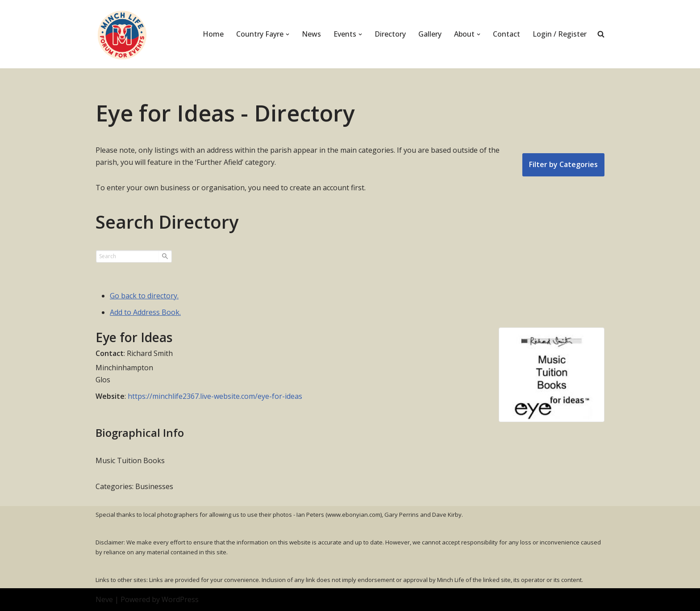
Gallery (430, 34)
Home (213, 34)
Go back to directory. (144, 296)
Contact (506, 34)
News (311, 34)
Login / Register (560, 34)
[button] (287, 34)
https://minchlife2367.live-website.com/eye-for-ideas (215, 396)
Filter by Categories (563, 164)
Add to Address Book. (145, 312)
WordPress (180, 599)
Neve (104, 599)
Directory (390, 34)
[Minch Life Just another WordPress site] (122, 34)
